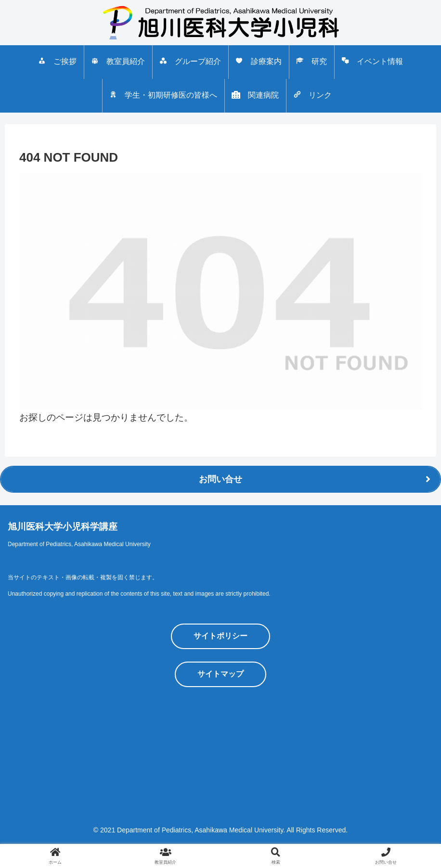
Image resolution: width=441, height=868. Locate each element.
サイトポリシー (220, 636)
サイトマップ (220, 674)
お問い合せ (220, 479)
